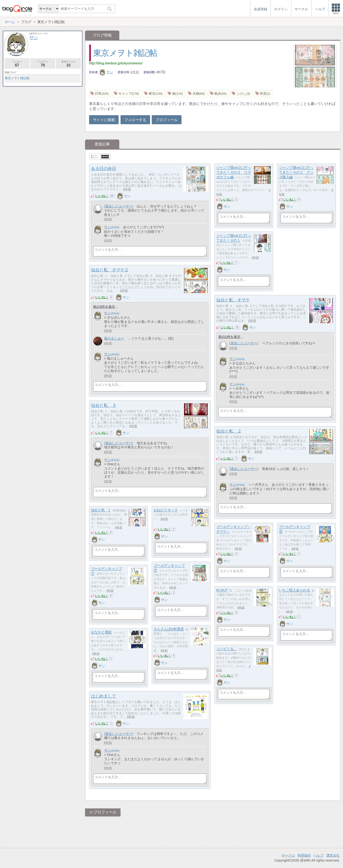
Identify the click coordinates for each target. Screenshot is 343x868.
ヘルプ (318, 855)
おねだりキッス (166, 510)
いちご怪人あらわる (295, 590)
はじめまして (103, 696)
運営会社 (333, 855)
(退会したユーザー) (119, 206)
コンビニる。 (227, 649)
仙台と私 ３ (103, 405)
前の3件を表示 (104, 307)
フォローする (135, 120)
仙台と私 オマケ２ (110, 270)
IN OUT (222, 590)
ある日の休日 (103, 169)
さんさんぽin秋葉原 (169, 629)
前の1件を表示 (229, 337)
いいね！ (102, 196)
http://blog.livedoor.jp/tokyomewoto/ (116, 63)
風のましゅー (114, 338)
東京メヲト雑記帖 (125, 53)
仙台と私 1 (101, 510)
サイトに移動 (104, 120)
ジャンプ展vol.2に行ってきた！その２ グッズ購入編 (296, 172)
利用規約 (304, 855)
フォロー (17, 64)
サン (106, 72)
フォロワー (43, 64)
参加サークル (68, 64)
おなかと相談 (101, 632)
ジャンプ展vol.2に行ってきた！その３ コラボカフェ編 (234, 172)
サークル (288, 855)
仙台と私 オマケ (233, 300)
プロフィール (166, 120)
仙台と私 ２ (229, 431)
